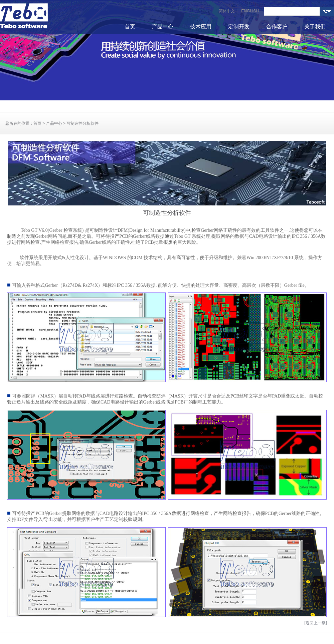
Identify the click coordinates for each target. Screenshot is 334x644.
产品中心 (163, 27)
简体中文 (227, 11)
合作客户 (277, 27)
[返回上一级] (316, 623)
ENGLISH (250, 11)
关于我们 (315, 27)
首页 (130, 27)
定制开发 (239, 27)
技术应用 (201, 27)
